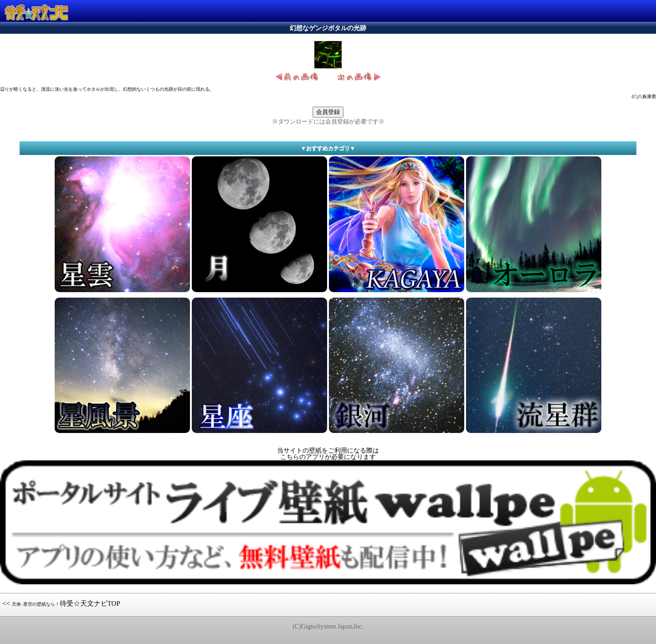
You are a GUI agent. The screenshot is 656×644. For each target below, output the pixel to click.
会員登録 (328, 112)
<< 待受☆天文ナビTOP (61, 603)
